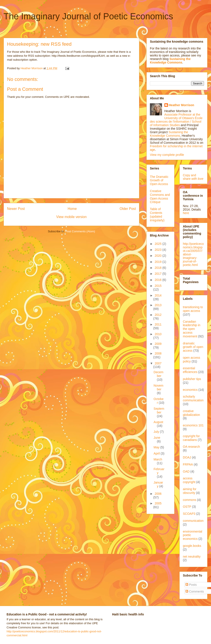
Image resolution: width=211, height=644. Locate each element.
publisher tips (192, 379)
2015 (158, 286)
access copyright (189, 480)
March (158, 459)
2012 (158, 315)
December (158, 374)
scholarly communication (193, 398)
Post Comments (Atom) (80, 231)
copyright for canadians (191, 438)
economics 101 (193, 425)
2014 (158, 295)
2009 (158, 344)
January (158, 484)
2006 (158, 494)
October (159, 401)
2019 (159, 262)
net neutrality (192, 557)
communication (193, 521)
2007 (158, 363)
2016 (159, 280)
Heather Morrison (182, 105)
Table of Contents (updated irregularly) (157, 215)
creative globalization (191, 413)
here (186, 213)
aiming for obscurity (190, 491)
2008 (158, 353)
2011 (158, 324)
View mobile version (71, 217)
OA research (191, 447)
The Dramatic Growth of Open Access (159, 180)
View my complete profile (167, 155)
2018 (159, 268)
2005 (158, 503)
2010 (158, 334)
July (157, 432)
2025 (159, 244)
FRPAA (188, 464)
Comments (195, 591)
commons (190, 500)
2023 (159, 250)
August (158, 422)
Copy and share (193, 177)
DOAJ (187, 457)
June (157, 438)
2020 (159, 256)
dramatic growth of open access (193, 347)
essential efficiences (190, 370)
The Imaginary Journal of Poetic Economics (88, 16)
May (157, 447)
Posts (191, 585)
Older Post (128, 209)
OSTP (187, 507)
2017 (159, 274)
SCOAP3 (189, 514)
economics (190, 390)
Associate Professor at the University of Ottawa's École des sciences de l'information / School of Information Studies (176, 120)
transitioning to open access (193, 309)
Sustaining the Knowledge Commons (169, 134)
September (159, 410)
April (157, 453)
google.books (192, 546)
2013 (158, 305)
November (158, 387)
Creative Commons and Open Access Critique (160, 196)
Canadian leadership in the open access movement (192, 329)
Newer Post (16, 209)
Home (72, 209)
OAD (186, 471)
